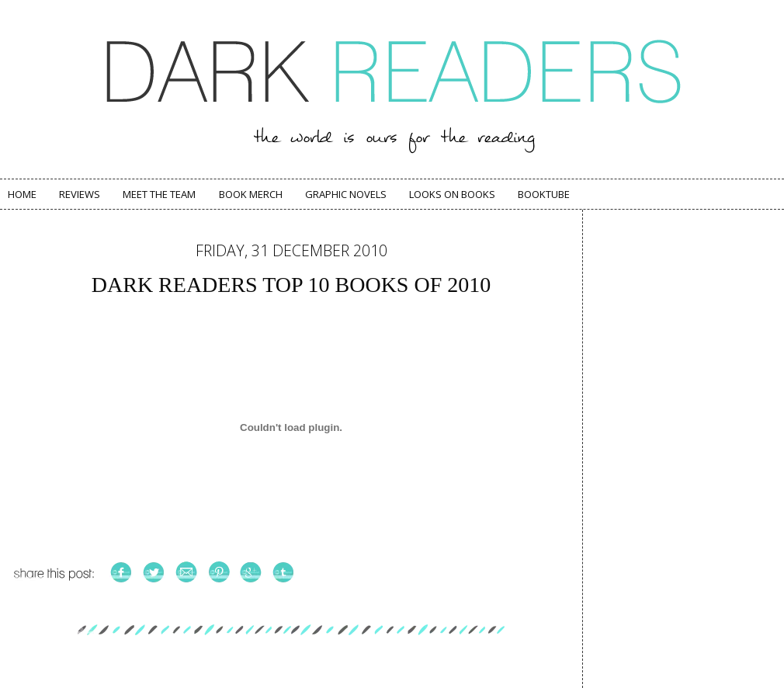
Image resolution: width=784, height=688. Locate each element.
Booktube (544, 194)
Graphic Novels (346, 194)
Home (22, 194)
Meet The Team (159, 194)
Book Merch (251, 194)
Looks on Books (452, 194)
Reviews (80, 194)
